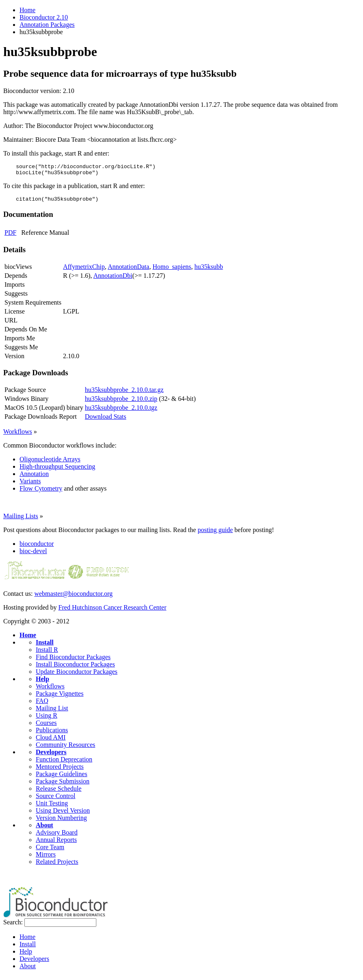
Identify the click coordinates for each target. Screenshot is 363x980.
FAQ (42, 704)
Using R (47, 719)
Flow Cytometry (41, 492)
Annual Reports (56, 843)
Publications (52, 734)
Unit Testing (52, 807)
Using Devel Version (63, 814)
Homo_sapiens (172, 270)
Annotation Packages (47, 25)
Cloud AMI (51, 741)
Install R (47, 653)
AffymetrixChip (84, 270)
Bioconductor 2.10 (44, 17)
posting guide (215, 533)
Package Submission (63, 785)
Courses (46, 726)
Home (27, 10)
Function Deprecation (64, 763)
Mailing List (52, 712)
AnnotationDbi (113, 279)
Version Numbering (61, 821)
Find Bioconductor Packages (73, 661)
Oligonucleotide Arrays (50, 463)
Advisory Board (57, 836)
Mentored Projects (60, 770)
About (45, 829)
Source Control (55, 799)
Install (45, 646)
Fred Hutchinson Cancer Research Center (113, 611)
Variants (30, 485)
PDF (10, 236)
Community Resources (65, 748)
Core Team (50, 851)
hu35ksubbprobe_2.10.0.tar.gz (124, 393)
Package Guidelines (62, 778)
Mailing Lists (21, 520)
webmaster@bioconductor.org (73, 597)
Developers (51, 756)
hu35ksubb (209, 270)
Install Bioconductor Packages (75, 668)
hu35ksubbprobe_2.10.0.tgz (121, 411)
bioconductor (37, 547)
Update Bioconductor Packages (77, 675)
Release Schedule (59, 792)
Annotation (34, 477)
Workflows (18, 435)
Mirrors (46, 858)
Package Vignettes (60, 697)
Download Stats (106, 420)
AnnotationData (128, 270)
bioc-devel (33, 555)
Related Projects (57, 865)
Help (42, 683)
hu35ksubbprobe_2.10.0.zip (121, 402)
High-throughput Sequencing (57, 470)
